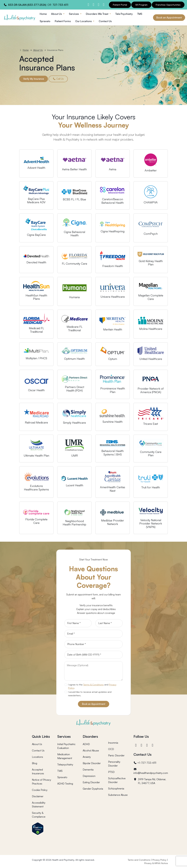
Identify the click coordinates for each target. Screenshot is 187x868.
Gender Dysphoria (93, 789)
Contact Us (105, 21)
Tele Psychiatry (124, 14)
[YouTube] (153, 745)
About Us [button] (57, 14)
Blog (35, 763)
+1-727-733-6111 (145, 763)
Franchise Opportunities (168, 5)
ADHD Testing (65, 784)
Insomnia (113, 743)
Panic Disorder (116, 755)
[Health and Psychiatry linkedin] (99, 4)
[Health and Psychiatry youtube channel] (104, 4)
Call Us (58, 79)
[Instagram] (142, 745)
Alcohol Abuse (91, 750)
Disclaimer (38, 796)
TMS (140, 14)
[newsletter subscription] (66, 692)
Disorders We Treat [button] (97, 14)
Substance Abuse (118, 795)
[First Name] (78, 623)
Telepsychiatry (65, 764)
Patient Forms (63, 21)
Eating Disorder (91, 782)
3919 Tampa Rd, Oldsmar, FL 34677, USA (150, 781)
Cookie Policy (40, 790)
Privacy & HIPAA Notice (156, 863)
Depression (89, 776)
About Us (38, 50)
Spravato (45, 21)
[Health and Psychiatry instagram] (93, 4)
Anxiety (87, 757)
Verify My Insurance (34, 79)
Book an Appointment (169, 17)
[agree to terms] (66, 685)
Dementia (88, 770)
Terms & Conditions (93, 684)
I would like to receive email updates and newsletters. (90, 694)
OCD (111, 749)
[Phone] (93, 644)
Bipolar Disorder (92, 763)
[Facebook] (136, 745)
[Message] (93, 671)
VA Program (141, 5)
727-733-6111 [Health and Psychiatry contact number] (60, 5)
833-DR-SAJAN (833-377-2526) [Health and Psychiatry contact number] (27, 5)
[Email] (93, 634)
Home (43, 14)
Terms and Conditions (139, 860)
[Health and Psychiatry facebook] (88, 4)
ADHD (86, 744)
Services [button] (74, 14)
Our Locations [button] (84, 21)
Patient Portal (120, 5)
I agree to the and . (92, 686)
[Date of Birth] (93, 655)
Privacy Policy (159, 860)
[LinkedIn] (147, 745)
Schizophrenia (116, 788)
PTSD (111, 772)
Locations (37, 757)
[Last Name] (109, 623)
